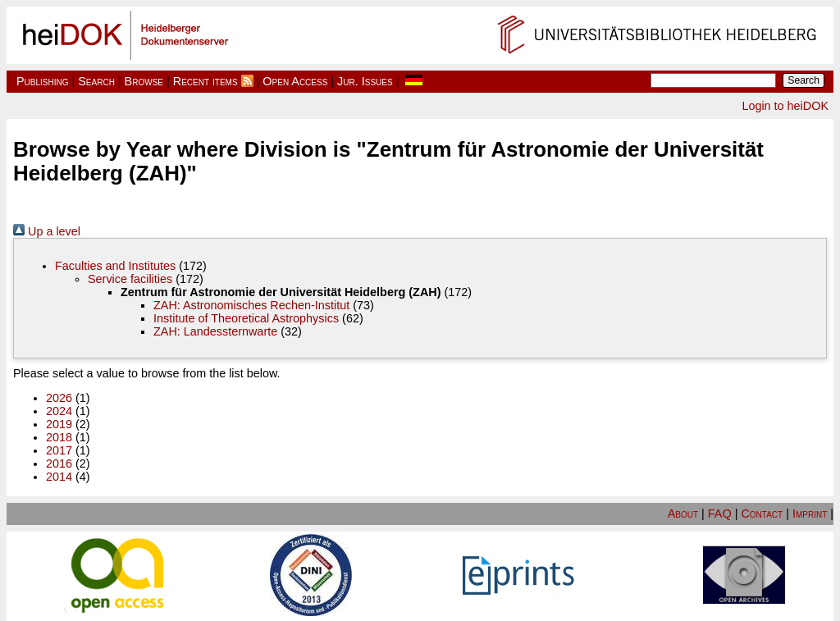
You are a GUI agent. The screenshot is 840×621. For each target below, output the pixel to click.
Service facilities (130, 279)
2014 (59, 477)
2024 (59, 411)
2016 (59, 463)
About (683, 514)
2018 (59, 437)
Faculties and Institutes (115, 266)
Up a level (47, 231)
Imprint (810, 514)
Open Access (295, 81)
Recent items (205, 81)
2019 (59, 424)
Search (96, 81)
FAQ (720, 514)
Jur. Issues (365, 81)
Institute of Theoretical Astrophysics (246, 318)
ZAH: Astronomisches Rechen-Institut (251, 305)
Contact (762, 514)
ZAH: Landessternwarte (215, 331)
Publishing (43, 81)
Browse (144, 81)
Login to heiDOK (785, 106)
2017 (59, 450)
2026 (59, 398)
